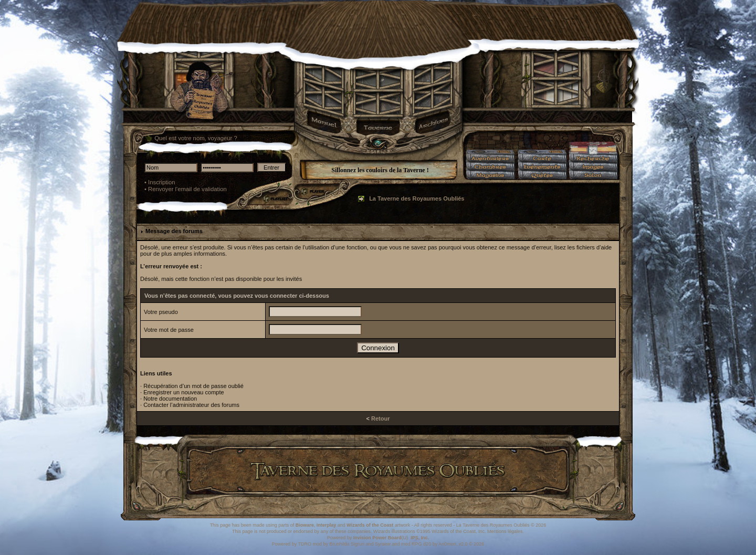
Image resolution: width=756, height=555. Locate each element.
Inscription (162, 182)
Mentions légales (505, 531)
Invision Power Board (377, 538)
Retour (380, 418)
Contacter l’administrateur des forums (191, 405)
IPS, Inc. (420, 538)
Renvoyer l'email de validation (187, 189)
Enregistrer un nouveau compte (183, 392)
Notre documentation (170, 399)
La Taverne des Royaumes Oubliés (417, 198)
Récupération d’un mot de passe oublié (193, 386)
